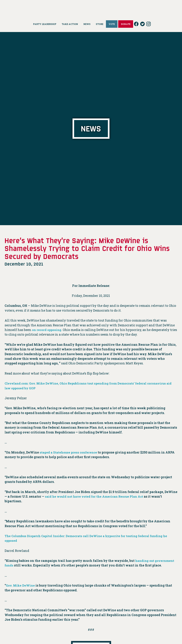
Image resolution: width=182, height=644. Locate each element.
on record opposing (47, 330)
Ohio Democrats (91, 8)
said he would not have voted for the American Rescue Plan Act (97, 496)
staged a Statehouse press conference (70, 452)
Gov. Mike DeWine (21, 585)
